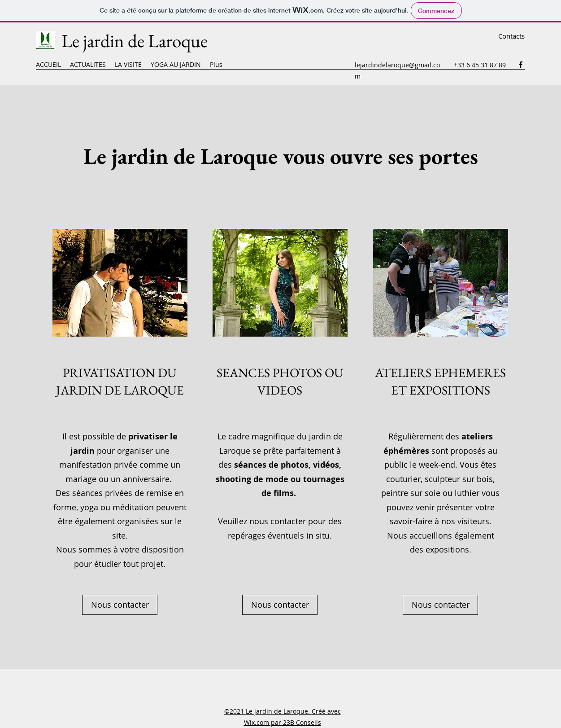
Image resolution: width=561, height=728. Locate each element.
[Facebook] (521, 65)
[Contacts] (511, 36)
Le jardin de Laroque (135, 41)
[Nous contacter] (120, 605)
